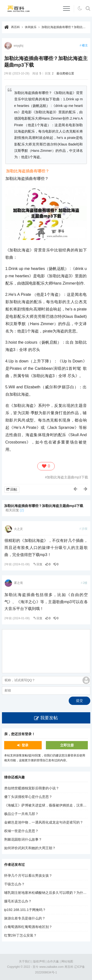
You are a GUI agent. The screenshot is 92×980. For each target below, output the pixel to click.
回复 (39, 564)
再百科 (15, 27)
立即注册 (67, 745)
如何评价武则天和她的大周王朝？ (30, 848)
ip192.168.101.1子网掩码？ (25, 910)
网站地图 (67, 961)
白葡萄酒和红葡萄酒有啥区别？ (28, 927)
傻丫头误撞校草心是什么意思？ (28, 797)
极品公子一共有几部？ (21, 814)
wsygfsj (19, 46)
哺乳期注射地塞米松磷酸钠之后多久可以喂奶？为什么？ (47, 893)
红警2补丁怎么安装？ (21, 935)
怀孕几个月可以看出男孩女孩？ (28, 876)
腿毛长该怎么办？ (18, 901)
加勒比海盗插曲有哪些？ (28, 171)
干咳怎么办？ (14, 884)
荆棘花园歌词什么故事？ (23, 839)
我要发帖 (49, 718)
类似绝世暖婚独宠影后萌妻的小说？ (32, 788)
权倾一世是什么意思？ (21, 831)
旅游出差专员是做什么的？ (25, 918)
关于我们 (25, 961)
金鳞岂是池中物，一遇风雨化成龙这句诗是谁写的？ (44, 822)
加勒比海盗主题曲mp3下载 (67, 477)
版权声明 (39, 961)
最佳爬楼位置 (65, 73)
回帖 (14, 489)
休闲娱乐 (31, 27)
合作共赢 (53, 961)
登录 (25, 745)
